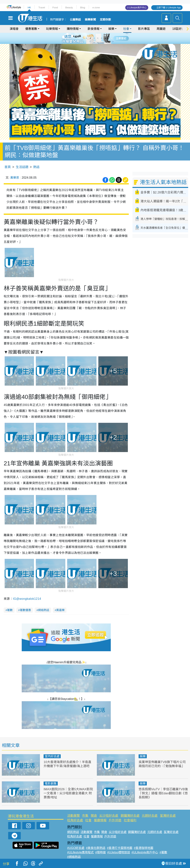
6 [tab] (105, 38)
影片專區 (144, 29)
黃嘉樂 (60, 610)
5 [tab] (101, 38)
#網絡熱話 (74, 857)
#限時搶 (100, 852)
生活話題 (22, 167)
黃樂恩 (15, 178)
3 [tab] (94, 38)
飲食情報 (94, 29)
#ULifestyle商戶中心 (145, 852)
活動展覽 (73, 816)
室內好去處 (52, 756)
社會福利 (130, 820)
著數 (10, 610)
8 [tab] (98, 43)
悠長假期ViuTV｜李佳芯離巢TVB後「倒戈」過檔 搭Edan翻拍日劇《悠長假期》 (163, 793)
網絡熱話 (44, 610)
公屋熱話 (75, 20)
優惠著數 (31, 29)
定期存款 (105, 20)
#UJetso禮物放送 (119, 852)
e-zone (96, 7)
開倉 (94, 816)
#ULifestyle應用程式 (80, 852)
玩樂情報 (52, 29)
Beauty (69, 7)
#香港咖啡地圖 (144, 848)
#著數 (163, 852)
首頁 (8, 167)
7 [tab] (94, 43)
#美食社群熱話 (96, 848)
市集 (85, 816)
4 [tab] (98, 38)
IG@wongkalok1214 (27, 599)
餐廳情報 (100, 820)
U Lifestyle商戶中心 (137, 8)
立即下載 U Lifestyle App (169, 8)
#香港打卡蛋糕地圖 (120, 848)
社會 (126, 29)
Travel (42, 7)
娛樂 (111, 29)
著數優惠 (25, 610)
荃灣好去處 (168, 816)
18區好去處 (180, 29)
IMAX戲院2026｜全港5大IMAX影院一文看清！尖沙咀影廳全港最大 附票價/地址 (68, 793)
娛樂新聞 (90, 20)
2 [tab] (90, 38)
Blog (83, 7)
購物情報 (73, 29)
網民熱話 (73, 832)
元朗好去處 (150, 816)
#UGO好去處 (76, 848)
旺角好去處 (75, 820)
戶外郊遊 (115, 820)
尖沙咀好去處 (109, 816)
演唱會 (14, 29)
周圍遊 (161, 29)
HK (29, 7)
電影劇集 (51, 783)
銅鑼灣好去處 (130, 816)
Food (55, 7)
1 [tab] (87, 38)
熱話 (36, 167)
